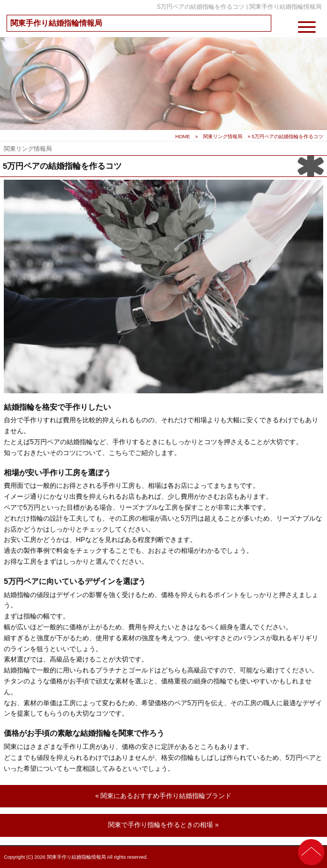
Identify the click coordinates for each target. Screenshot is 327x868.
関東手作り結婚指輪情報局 (56, 23)
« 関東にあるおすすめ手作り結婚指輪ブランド (163, 796)
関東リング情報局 (223, 137)
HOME (183, 137)
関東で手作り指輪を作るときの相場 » (163, 825)
